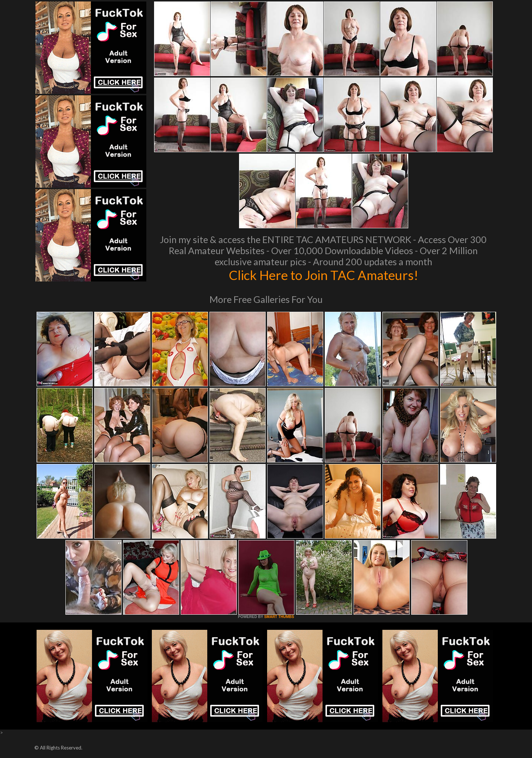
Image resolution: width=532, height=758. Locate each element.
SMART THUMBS (279, 617)
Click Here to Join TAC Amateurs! (323, 275)
